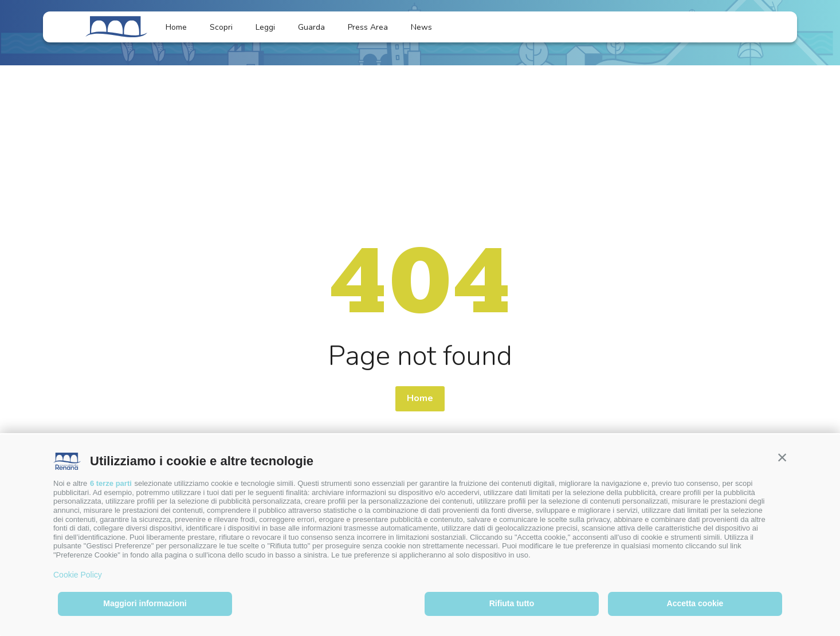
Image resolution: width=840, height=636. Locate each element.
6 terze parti (111, 483)
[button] (782, 457)
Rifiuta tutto (512, 603)
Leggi (265, 27)
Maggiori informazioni (145, 603)
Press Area (368, 27)
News (428, 27)
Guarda (311, 27)
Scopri (221, 27)
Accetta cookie (695, 603)
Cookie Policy (78, 575)
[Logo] (116, 27)
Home (176, 27)
